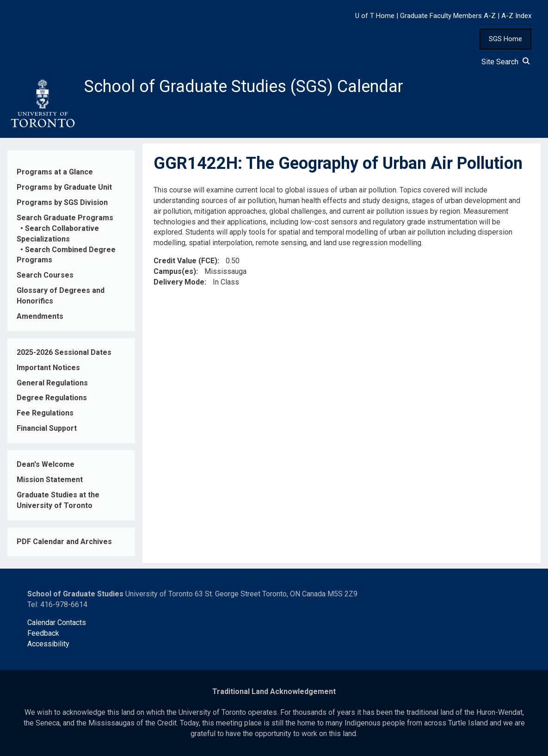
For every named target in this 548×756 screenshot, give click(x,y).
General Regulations (52, 383)
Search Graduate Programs (65, 218)
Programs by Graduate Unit (64, 187)
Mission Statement (50, 480)
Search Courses (45, 275)
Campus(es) (175, 271)
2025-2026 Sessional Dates (64, 352)
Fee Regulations (45, 413)
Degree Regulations (52, 398)
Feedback (43, 633)
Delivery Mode (179, 282)
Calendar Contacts (57, 623)
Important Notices (48, 368)
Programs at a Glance (55, 172)
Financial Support (47, 428)
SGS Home (505, 39)
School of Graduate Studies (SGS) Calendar (244, 87)
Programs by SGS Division (62, 202)
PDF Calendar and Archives (64, 542)
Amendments (40, 316)
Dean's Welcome (46, 464)
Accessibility (48, 644)
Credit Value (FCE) (185, 261)
